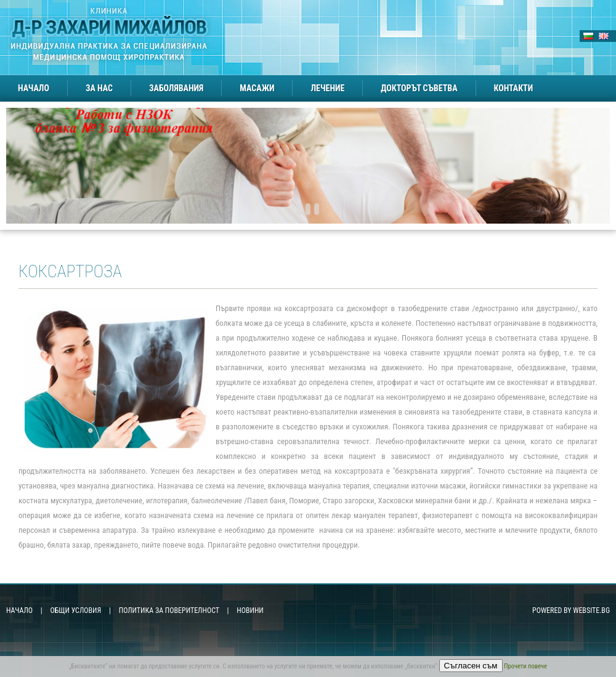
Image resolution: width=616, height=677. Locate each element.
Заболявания (176, 88)
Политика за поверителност (169, 610)
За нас (99, 88)
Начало (34, 88)
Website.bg (591, 610)
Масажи (257, 88)
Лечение (327, 88)
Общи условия (76, 610)
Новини (250, 610)
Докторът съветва (419, 88)
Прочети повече (525, 666)
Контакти (514, 88)
